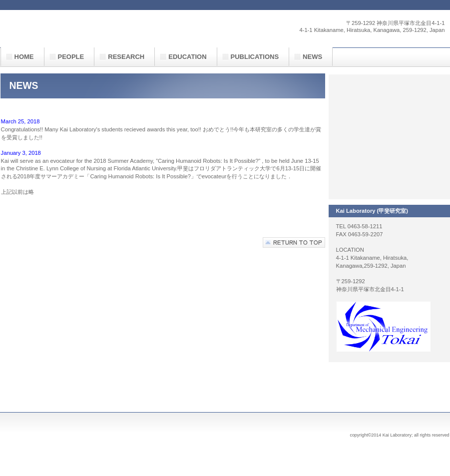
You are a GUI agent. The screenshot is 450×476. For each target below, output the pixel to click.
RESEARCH (389, 97)
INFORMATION (389, 177)
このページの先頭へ (294, 242)
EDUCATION (187, 57)
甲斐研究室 (100, 28)
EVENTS (389, 137)
